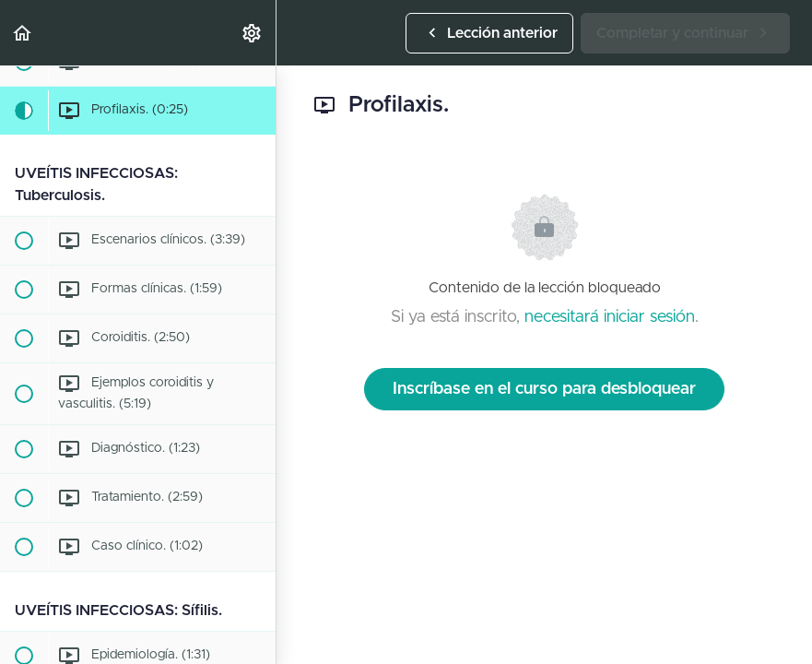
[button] (23, 33)
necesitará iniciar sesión (610, 317)
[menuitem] (253, 33)
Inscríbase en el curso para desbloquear (544, 389)
